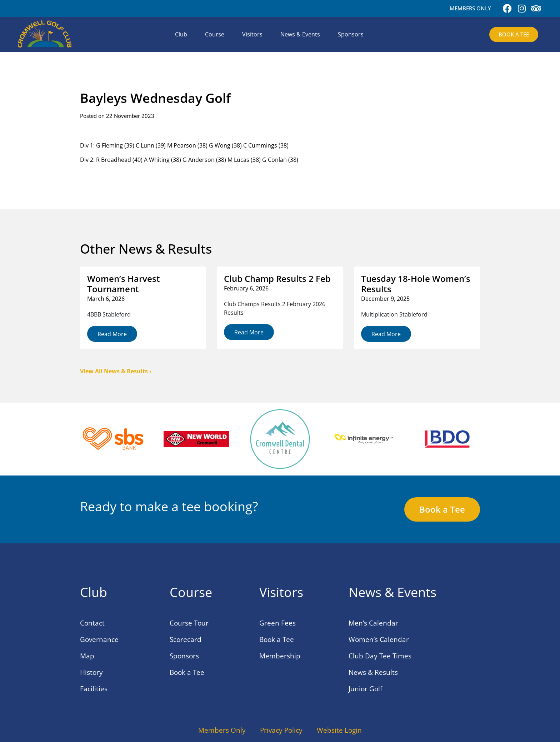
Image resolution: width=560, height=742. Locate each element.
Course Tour (189, 623)
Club (181, 34)
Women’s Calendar (379, 639)
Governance (99, 639)
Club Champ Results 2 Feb (277, 278)
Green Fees (277, 623)
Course (215, 34)
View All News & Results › (116, 371)
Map (87, 656)
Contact (92, 623)
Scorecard (186, 639)
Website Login (339, 730)
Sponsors (351, 34)
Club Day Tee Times (380, 656)
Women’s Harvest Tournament (124, 284)
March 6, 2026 (106, 299)
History (91, 672)
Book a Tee (187, 672)
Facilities (94, 689)
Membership (280, 656)
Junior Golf (365, 689)
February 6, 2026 (246, 288)
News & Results (373, 672)
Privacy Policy (281, 730)
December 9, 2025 (385, 299)
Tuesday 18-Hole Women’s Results (416, 284)
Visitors (252, 34)
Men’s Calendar (373, 623)
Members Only (222, 730)
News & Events (300, 34)
